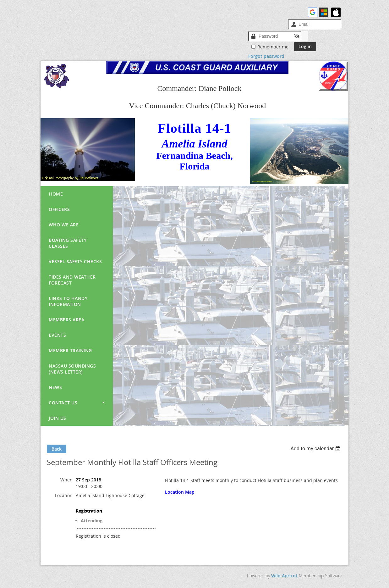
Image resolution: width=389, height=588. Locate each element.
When (66, 480)
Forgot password (266, 56)
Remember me (273, 47)
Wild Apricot (284, 576)
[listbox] (316, 449)
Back (57, 449)
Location (64, 495)
